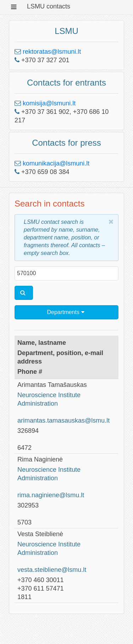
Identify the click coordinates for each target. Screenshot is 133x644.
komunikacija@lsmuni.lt (56, 163)
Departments (65, 312)
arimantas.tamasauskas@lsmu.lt (63, 420)
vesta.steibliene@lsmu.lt (52, 570)
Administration (38, 404)
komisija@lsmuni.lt (49, 103)
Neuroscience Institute (49, 395)
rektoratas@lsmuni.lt (52, 52)
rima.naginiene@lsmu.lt (51, 495)
